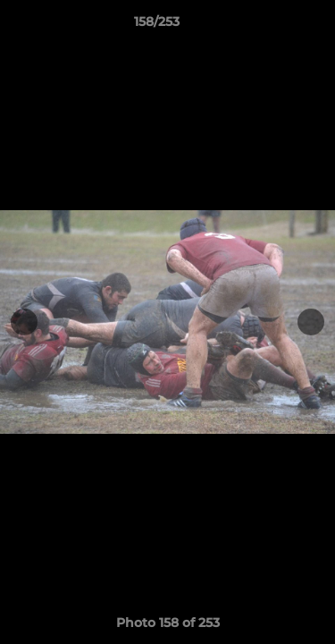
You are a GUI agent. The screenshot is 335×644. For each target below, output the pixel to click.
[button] (271, 26)
